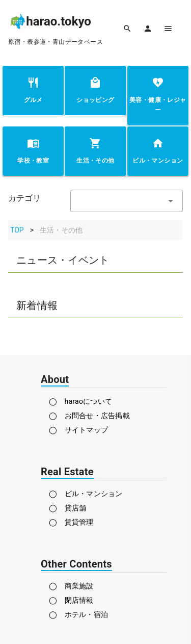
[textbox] (127, 201)
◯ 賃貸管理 (71, 522)
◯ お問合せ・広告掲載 (89, 416)
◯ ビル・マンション (86, 494)
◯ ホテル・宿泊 (78, 614)
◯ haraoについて (80, 401)
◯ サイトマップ (78, 430)
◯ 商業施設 (71, 586)
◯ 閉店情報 (71, 600)
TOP (17, 230)
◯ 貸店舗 (67, 508)
